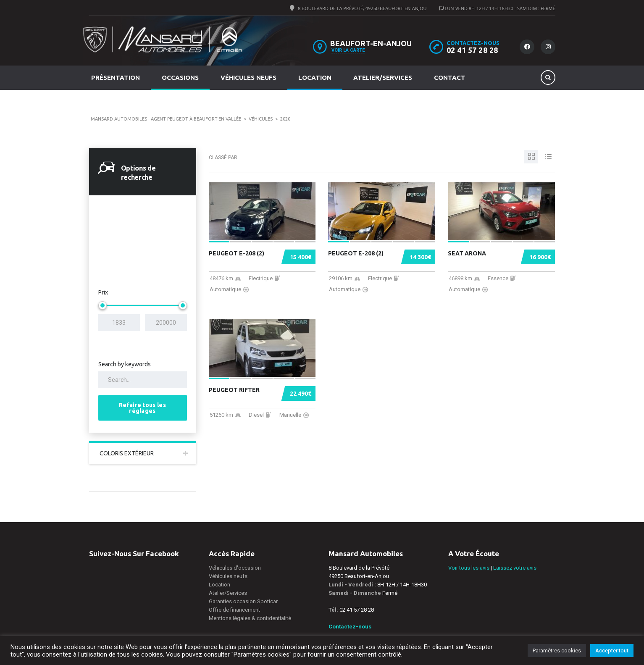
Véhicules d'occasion (235, 568)
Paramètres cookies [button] (557, 651)
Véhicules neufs (248, 78)
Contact (450, 78)
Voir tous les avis (469, 568)
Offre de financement (234, 610)
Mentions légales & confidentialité (250, 618)
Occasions (180, 78)
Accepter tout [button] (612, 651)
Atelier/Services (383, 78)
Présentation (116, 78)
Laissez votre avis (515, 568)
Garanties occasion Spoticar (243, 601)
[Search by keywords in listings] (143, 380)
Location (315, 78)
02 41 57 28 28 (472, 50)
